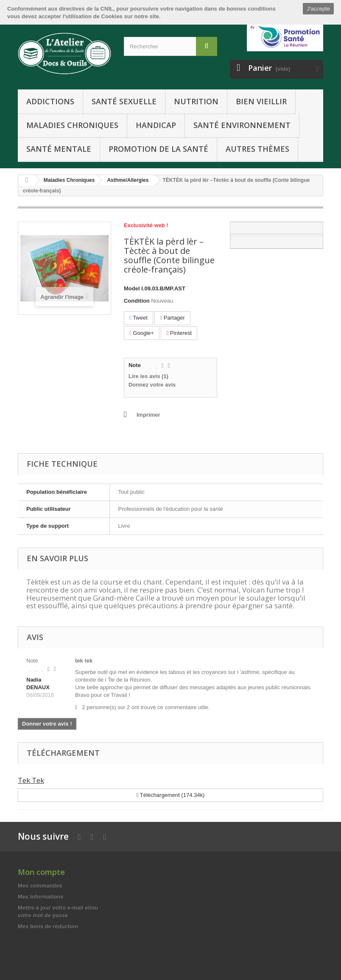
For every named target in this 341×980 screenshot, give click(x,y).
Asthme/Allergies (128, 180)
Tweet (138, 318)
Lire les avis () (148, 376)
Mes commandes (40, 886)
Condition (137, 301)
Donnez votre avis (152, 385)
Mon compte (41, 872)
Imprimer (148, 415)
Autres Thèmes (257, 149)
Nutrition (196, 101)
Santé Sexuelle (124, 101)
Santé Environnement (242, 125)
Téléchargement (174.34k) (171, 795)
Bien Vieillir (261, 101)
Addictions (50, 101)
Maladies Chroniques (72, 125)
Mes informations (41, 897)
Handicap (156, 125)
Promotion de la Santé (158, 149)
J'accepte (318, 9)
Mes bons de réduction (48, 926)
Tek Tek (31, 780)
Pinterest (179, 333)
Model (132, 288)
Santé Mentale (59, 149)
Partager (172, 318)
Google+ (142, 333)
